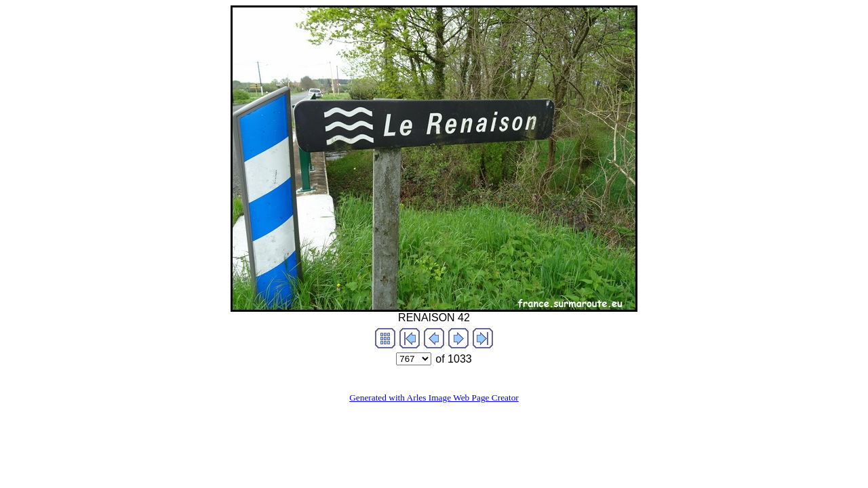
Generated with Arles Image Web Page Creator (434, 398)
